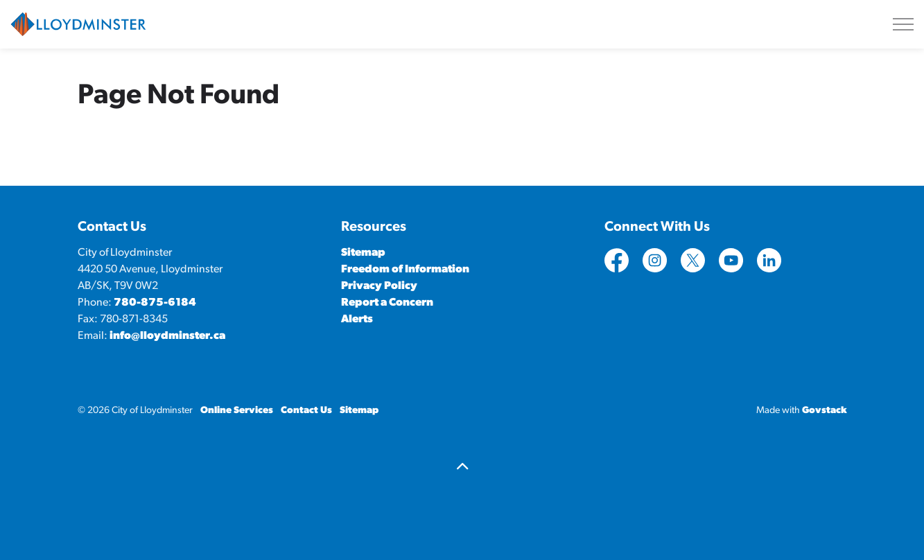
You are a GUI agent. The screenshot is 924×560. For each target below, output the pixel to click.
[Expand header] (903, 24)
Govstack (825, 411)
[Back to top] (462, 468)
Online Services (237, 411)
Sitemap (363, 253)
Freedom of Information (405, 270)
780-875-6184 (155, 303)
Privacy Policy (379, 286)
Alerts (357, 320)
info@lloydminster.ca (167, 336)
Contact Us (306, 411)
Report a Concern (387, 303)
